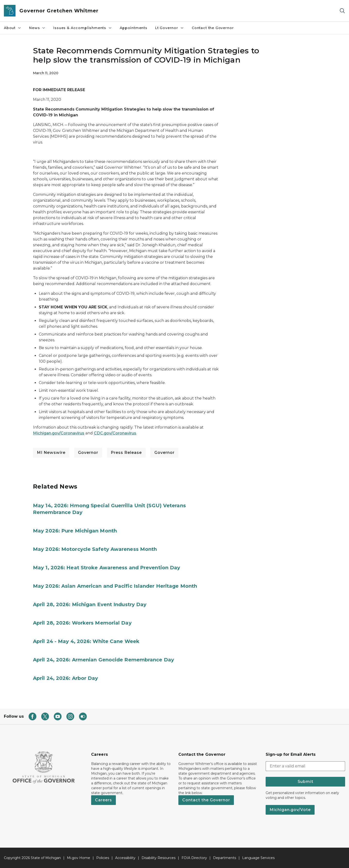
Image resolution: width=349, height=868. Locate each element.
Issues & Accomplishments (83, 28)
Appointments (134, 28)
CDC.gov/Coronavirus (115, 433)
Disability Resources (159, 858)
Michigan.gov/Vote (290, 810)
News (37, 28)
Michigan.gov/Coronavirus (59, 433)
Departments (225, 858)
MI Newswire (51, 453)
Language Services (258, 858)
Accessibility (125, 858)
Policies (103, 858)
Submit (305, 782)
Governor (88, 453)
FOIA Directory (194, 858)
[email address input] (305, 766)
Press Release (126, 453)
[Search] (342, 11)
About (13, 28)
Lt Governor (170, 28)
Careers (103, 800)
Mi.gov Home (79, 858)
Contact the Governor (213, 28)
